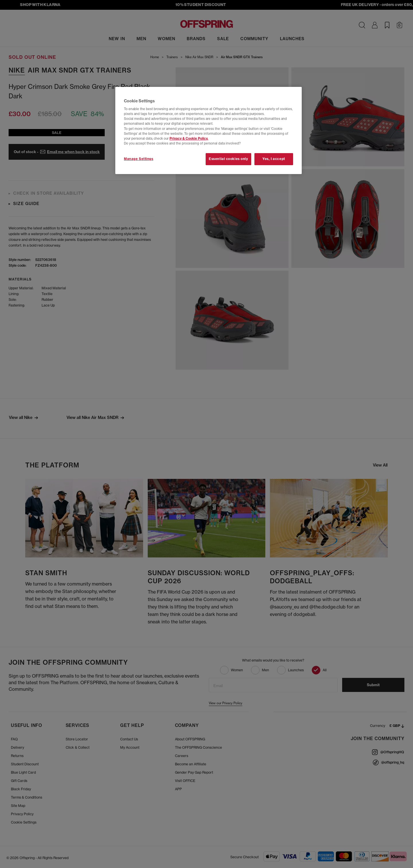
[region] (209, 130)
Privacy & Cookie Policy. (189, 139)
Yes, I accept (274, 159)
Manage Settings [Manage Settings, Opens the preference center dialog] (139, 159)
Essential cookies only (228, 159)
